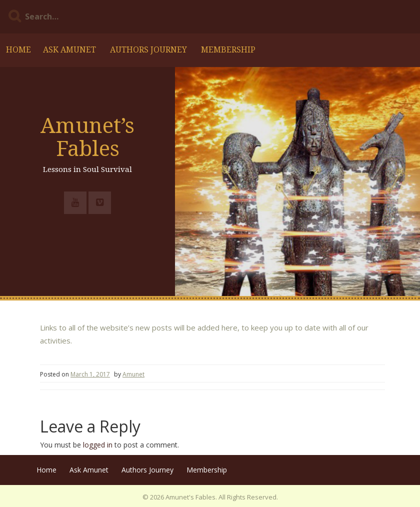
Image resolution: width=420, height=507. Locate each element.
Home (18, 50)
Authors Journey (148, 50)
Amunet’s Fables (87, 137)
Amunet (133, 374)
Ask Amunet (69, 50)
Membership (228, 50)
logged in (98, 445)
